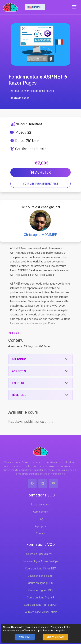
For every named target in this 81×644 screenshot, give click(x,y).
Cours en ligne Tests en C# (40, 605)
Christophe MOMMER (41, 235)
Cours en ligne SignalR (41, 597)
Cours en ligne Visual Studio (40, 612)
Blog (40, 519)
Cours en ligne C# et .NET (41, 569)
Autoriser (25, 637)
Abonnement (40, 512)
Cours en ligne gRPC (40, 583)
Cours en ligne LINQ (40, 590)
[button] (74, 7)
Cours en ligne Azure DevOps (40, 561)
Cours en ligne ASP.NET (40, 554)
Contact (41, 533)
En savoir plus (55, 637)
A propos (40, 526)
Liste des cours (40, 504)
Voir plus (14, 333)
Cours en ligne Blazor (41, 576)
